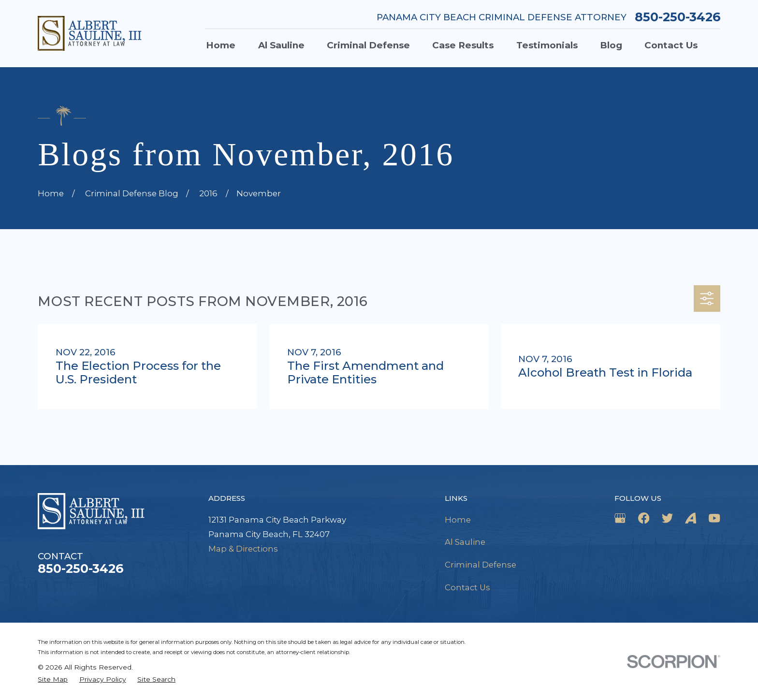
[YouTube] (714, 518)
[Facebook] (644, 518)
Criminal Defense (481, 565)
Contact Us (467, 587)
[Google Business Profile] (620, 518)
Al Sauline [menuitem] (281, 45)
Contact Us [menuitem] (671, 45)
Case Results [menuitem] (463, 45)
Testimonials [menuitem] (547, 45)
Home (458, 520)
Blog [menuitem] (611, 45)
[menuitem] (53, 679)
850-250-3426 (678, 17)
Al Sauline (465, 542)
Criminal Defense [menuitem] (368, 45)
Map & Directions (243, 549)
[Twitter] (667, 518)
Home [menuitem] (221, 45)
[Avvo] (691, 518)
